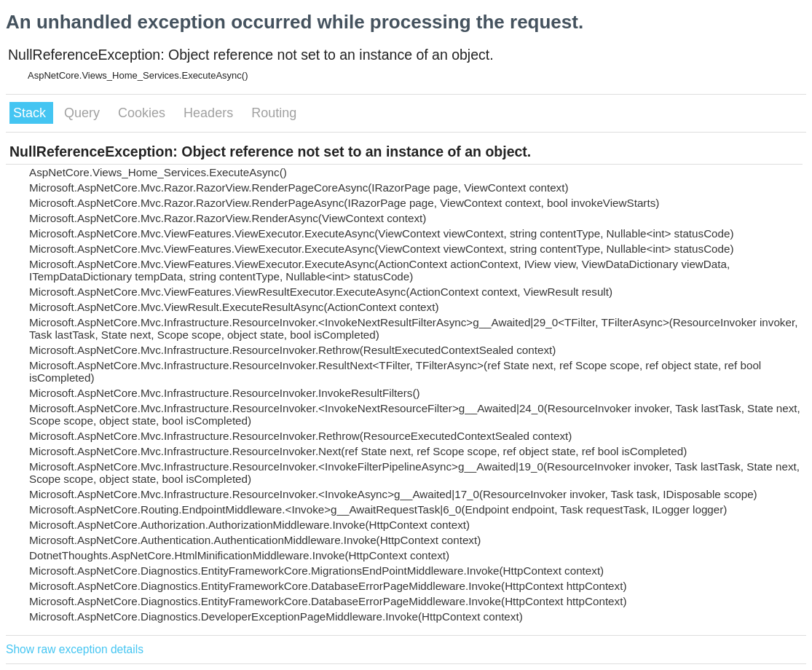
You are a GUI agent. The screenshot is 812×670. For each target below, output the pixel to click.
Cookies (143, 113)
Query (84, 113)
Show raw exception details (75, 649)
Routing (274, 113)
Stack (31, 113)
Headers (210, 113)
